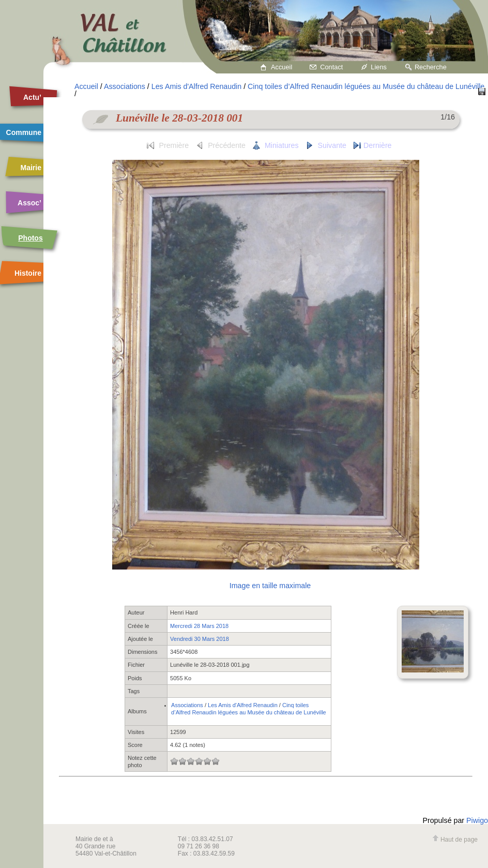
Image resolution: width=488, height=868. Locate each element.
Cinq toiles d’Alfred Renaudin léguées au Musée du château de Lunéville (366, 86)
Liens (379, 67)
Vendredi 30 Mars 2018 (200, 639)
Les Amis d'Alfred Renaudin (196, 86)
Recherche (431, 67)
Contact (331, 67)
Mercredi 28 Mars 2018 (199, 626)
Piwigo (477, 820)
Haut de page (455, 840)
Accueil (281, 67)
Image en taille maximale (270, 586)
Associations (125, 86)
